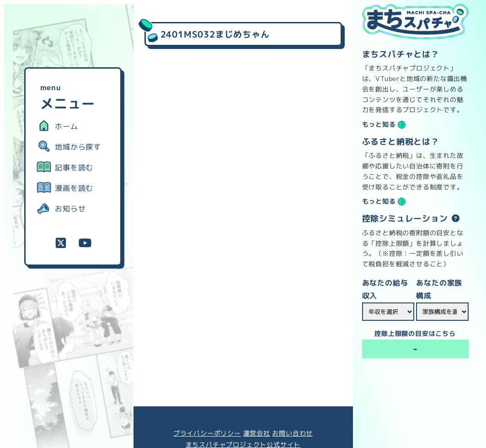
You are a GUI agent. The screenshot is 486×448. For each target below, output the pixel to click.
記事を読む (74, 167)
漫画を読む (74, 188)
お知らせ (70, 209)
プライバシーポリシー (207, 433)
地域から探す (78, 147)
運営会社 (257, 433)
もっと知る (379, 124)
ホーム (66, 126)
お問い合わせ (292, 433)
